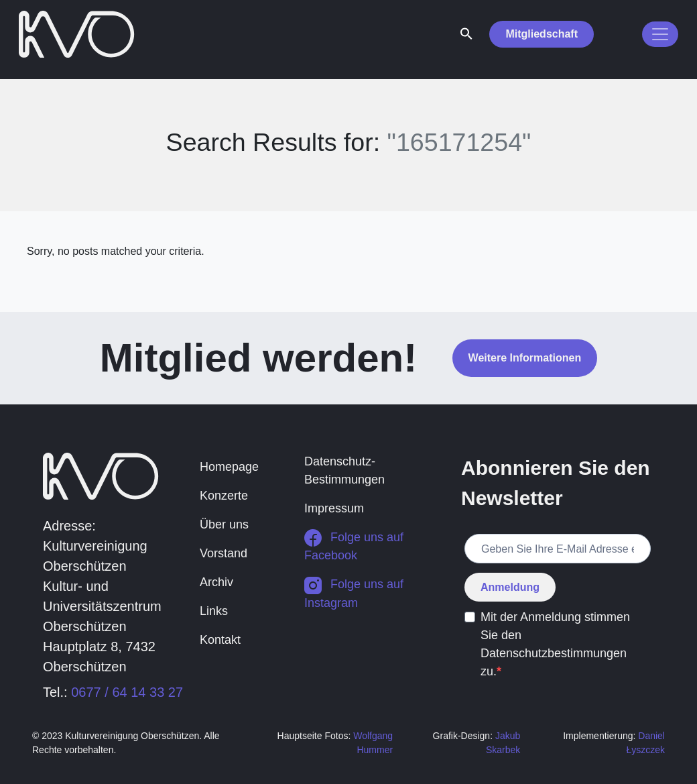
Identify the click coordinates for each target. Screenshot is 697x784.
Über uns (224, 524)
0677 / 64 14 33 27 (127, 692)
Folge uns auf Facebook (354, 546)
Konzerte (224, 496)
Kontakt (220, 640)
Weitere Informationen (525, 358)
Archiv (216, 582)
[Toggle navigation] (660, 34)
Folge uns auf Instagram (354, 593)
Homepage (229, 467)
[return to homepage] (77, 33)
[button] (466, 33)
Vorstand (224, 553)
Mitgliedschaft (542, 34)
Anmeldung (510, 587)
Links (214, 611)
